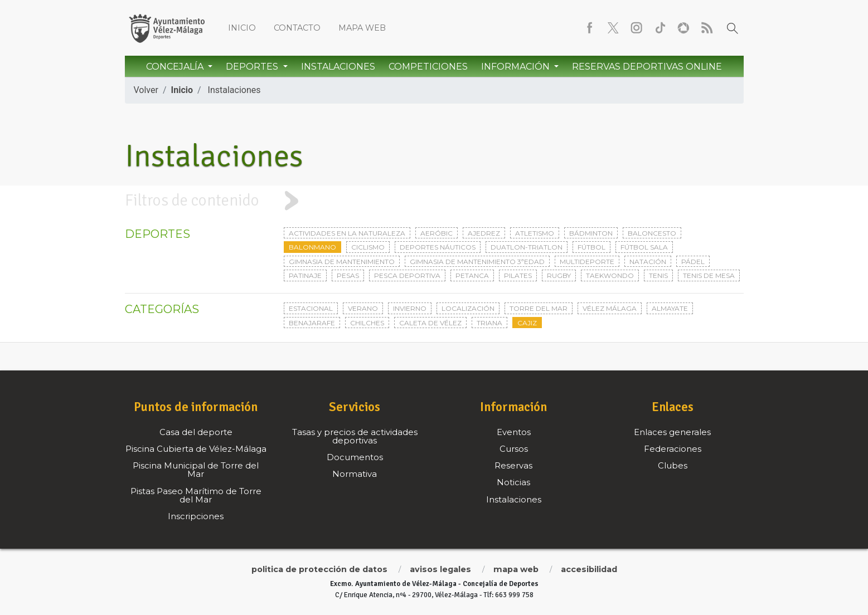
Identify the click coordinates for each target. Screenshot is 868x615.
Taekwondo (610, 275)
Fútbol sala (644, 247)
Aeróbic (437, 233)
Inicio (242, 28)
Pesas (348, 275)
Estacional (311, 308)
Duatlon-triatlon (527, 247)
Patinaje (305, 275)
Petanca (472, 275)
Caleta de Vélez (430, 323)
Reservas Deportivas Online (647, 67)
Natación (648, 262)
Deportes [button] (253, 67)
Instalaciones (338, 67)
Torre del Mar (539, 308)
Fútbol (591, 247)
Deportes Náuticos (438, 247)
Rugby (559, 275)
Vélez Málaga (610, 308)
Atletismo (535, 233)
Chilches (367, 323)
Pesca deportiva (407, 275)
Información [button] (517, 67)
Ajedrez (484, 233)
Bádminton (591, 233)
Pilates (518, 275)
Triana (489, 323)
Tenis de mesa (709, 275)
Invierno (410, 308)
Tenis (658, 275)
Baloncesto (652, 233)
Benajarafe (312, 323)
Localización (468, 308)
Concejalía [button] (176, 67)
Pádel (693, 262)
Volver (146, 90)
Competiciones (428, 67)
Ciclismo (368, 247)
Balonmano (312, 247)
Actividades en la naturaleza (347, 233)
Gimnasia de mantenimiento (342, 262)
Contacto (297, 28)
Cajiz (527, 323)
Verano (363, 308)
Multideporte (587, 262)
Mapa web (362, 28)
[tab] (434, 201)
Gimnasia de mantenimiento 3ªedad (477, 262)
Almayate (670, 308)
